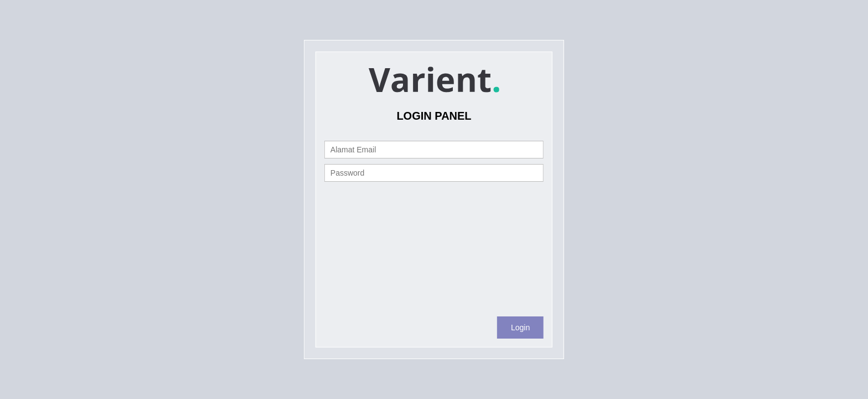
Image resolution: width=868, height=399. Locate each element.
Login (520, 328)
